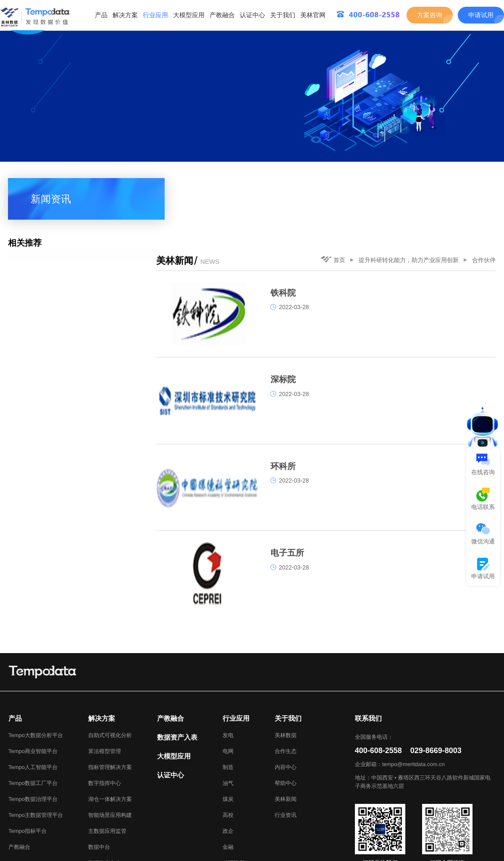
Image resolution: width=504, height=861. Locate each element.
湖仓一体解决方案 (110, 738)
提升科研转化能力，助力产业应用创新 (409, 184)
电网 (228, 690)
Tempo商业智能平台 (33, 690)
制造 (228, 706)
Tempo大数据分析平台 (36, 674)
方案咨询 (430, 15)
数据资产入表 (105, 802)
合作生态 (286, 690)
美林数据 (286, 674)
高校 (228, 754)
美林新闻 (286, 738)
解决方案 (125, 15)
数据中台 (99, 786)
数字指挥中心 (105, 722)
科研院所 (234, 802)
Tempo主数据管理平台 (36, 754)
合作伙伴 (484, 184)
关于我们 (283, 15)
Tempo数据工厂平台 (33, 722)
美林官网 (313, 15)
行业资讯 (286, 754)
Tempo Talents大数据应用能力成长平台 (136, 844)
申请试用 (481, 15)
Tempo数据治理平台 (33, 738)
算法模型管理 (105, 690)
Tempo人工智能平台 (33, 706)
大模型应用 (189, 15)
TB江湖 (208, 844)
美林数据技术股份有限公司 (455, 854)
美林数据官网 (55, 844)
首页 (333, 184)
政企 (228, 770)
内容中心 (286, 706)
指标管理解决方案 (110, 706)
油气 (228, 722)
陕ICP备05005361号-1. (166, 854)
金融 (228, 786)
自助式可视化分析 (110, 674)
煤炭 (228, 738)
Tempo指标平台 (28, 770)
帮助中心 (286, 722)
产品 (101, 15)
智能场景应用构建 (110, 754)
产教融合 (222, 15)
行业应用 (155, 15)
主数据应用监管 (107, 770)
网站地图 (479, 844)
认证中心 (252, 15)
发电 (228, 674)
